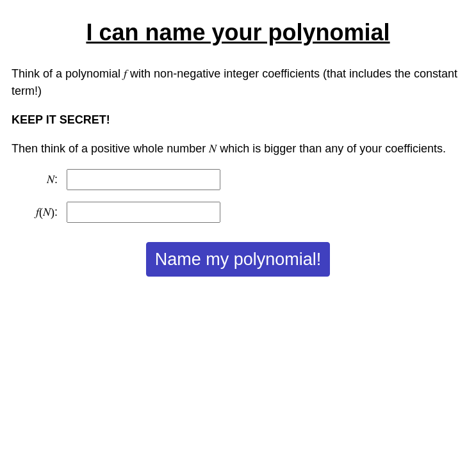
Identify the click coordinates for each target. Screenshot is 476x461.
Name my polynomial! (238, 259)
